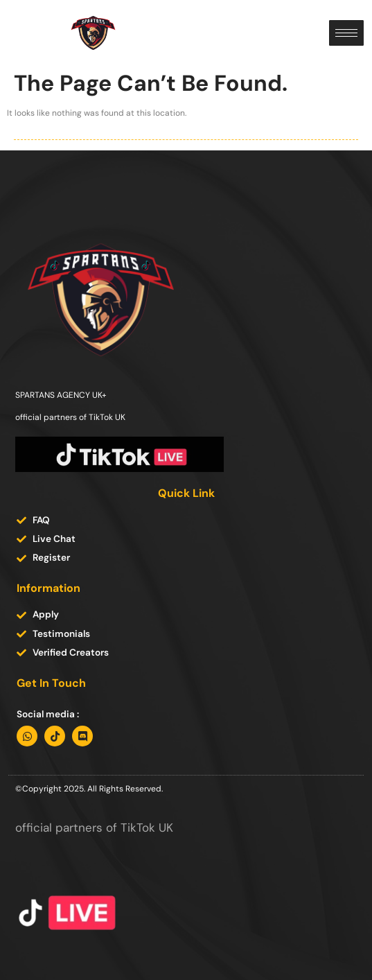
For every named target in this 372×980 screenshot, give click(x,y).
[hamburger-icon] (346, 33)
